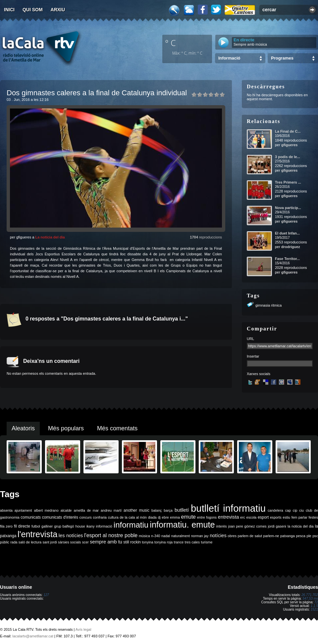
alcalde (66, 510)
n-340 (156, 536)
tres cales (192, 542)
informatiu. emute (182, 525)
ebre (165, 517)
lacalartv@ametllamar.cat (33, 636)
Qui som (33, 10)
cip (295, 510)
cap (288, 510)
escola (251, 517)
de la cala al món (133, 517)
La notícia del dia (50, 237)
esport (263, 517)
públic (5, 542)
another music (136, 510)
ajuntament (23, 510)
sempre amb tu (106, 542)
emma (175, 517)
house (80, 526)
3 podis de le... (288, 157)
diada (152, 517)
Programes (282, 58)
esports (276, 517)
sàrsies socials (69, 542)
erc (243, 517)
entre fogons (207, 517)
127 (46, 595)
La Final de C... (288, 131)
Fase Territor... (287, 259)
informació (104, 526)
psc (315, 536)
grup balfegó (64, 526)
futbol (36, 526)
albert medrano (46, 510)
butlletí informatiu (228, 508)
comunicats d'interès (60, 517)
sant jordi (50, 542)
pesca (301, 536)
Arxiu (58, 10)
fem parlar (299, 517)
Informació (229, 58)
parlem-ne (271, 536)
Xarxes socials (259, 374)
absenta (6, 510)
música (144, 536)
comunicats (31, 517)
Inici (9, 10)
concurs (86, 517)
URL (250, 339)
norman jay (200, 536)
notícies (218, 536)
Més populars (66, 428)
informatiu (131, 525)
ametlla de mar (86, 510)
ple (309, 536)
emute (188, 517)
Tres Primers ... (288, 182)
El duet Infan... (287, 233)
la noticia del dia (301, 526)
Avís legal (83, 629)
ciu (301, 510)
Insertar (253, 356)
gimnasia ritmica (268, 305)
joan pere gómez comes (247, 526)
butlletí (182, 510)
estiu (287, 517)
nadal (166, 536)
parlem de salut (250, 536)
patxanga (288, 536)
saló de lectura (30, 542)
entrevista (229, 517)
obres (232, 536)
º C (171, 43)
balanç (157, 510)
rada (14, 542)
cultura (113, 517)
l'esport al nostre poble (111, 535)
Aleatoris (23, 428)
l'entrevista (37, 534)
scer (85, 542)
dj (159, 517)
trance (179, 542)
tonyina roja (163, 542)
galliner (47, 526)
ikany (91, 526)
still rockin (132, 542)
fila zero (6, 526)
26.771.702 (310, 595)
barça (168, 510)
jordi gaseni (277, 526)
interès (222, 526)
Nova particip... (288, 208)
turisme (207, 542)
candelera (275, 510)
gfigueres (290, 145)
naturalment (181, 536)
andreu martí (111, 510)
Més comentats (117, 428)
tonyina (147, 542)
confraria (100, 517)
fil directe (22, 526)
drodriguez (291, 247)
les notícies (71, 536)
